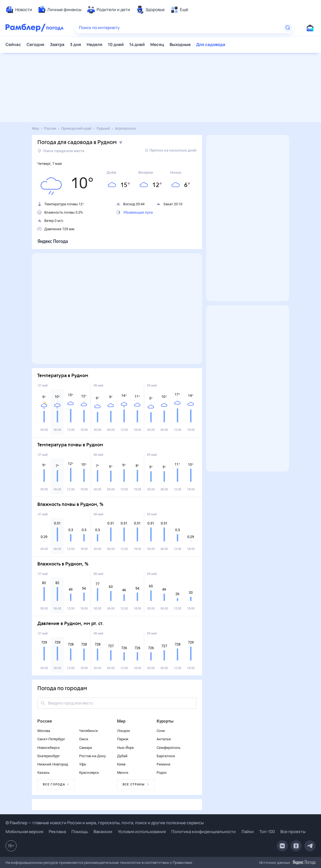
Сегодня (35, 44)
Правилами (182, 862)
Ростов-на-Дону (92, 756)
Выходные (180, 44)
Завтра (57, 44)
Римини (164, 764)
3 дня (76, 44)
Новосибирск (49, 748)
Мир (121, 721)
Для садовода (211, 44)
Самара (86, 748)
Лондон (124, 731)
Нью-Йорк (125, 748)
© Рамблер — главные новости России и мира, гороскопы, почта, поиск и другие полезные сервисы (105, 823)
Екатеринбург (49, 756)
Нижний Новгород (53, 764)
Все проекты (293, 832)
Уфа (82, 764)
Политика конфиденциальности (204, 832)
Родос (162, 773)
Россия (45, 721)
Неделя (95, 44)
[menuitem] (19, 10)
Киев (121, 764)
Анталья (164, 739)
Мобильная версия (24, 832)
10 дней (116, 44)
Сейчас (13, 44)
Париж (123, 739)
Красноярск (89, 773)
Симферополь (169, 748)
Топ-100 (267, 832)
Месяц (157, 44)
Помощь (80, 832)
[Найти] (288, 28)
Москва (44, 731)
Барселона (166, 756)
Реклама (57, 832)
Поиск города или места (61, 151)
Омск (84, 739)
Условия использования (142, 832)
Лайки (248, 832)
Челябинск (89, 731)
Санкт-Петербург (51, 739)
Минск (123, 773)
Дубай (122, 756)
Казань (43, 773)
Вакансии (103, 832)
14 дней (137, 44)
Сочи (161, 731)
